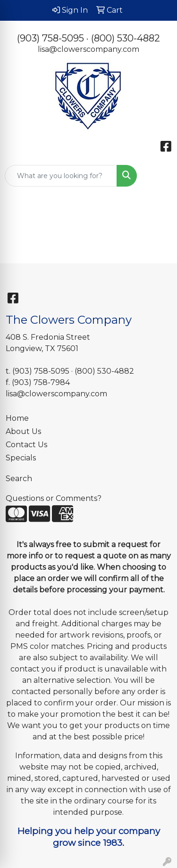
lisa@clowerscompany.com (88, 49)
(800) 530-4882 (126, 38)
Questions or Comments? (54, 498)
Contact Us (26, 445)
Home (17, 418)
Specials (21, 458)
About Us (23, 431)
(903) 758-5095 (51, 38)
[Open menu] (158, 176)
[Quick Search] (61, 176)
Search (19, 479)
